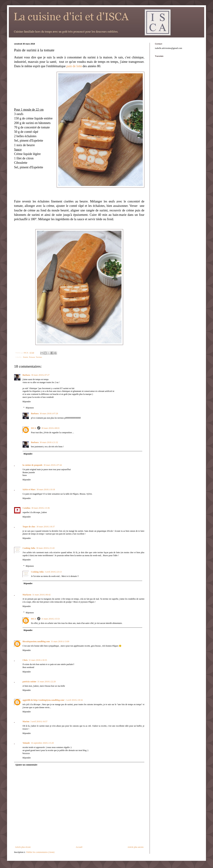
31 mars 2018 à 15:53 (51, 619)
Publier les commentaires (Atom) (40, 852)
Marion (26, 721)
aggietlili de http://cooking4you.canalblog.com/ (44, 700)
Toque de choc (29, 527)
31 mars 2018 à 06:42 (41, 595)
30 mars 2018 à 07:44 (53, 465)
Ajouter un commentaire (26, 765)
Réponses (30, 408)
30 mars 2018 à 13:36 (40, 508)
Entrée (26, 357)
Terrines (39, 357)
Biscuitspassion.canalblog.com (36, 641)
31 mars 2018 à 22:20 (46, 682)
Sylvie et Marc (29, 489)
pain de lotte (74, 66)
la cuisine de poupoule (32, 465)
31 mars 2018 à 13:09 (60, 641)
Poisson (32, 357)
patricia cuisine (29, 682)
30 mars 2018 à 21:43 (45, 548)
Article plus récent (23, 847)
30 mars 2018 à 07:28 (49, 414)
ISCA (34, 428)
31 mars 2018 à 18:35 (38, 660)
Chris (25, 660)
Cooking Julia (29, 548)
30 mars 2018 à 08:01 (51, 428)
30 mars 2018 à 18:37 (46, 527)
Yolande (26, 743)
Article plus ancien (135, 847)
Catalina (26, 508)
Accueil (79, 847)
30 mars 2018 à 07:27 (40, 375)
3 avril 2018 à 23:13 (53, 572)
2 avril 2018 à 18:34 (74, 700)
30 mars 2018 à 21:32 (49, 442)
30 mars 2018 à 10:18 (46, 489)
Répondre (27, 402)
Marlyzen (27, 595)
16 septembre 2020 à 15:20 (42, 743)
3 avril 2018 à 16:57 (39, 721)
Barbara (26, 375)
